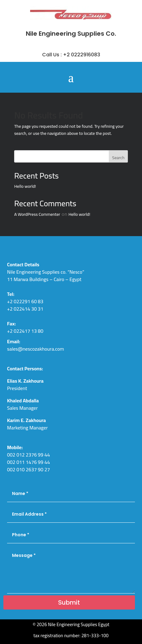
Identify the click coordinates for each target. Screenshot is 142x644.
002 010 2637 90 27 (28, 469)
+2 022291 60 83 (25, 301)
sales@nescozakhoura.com (35, 349)
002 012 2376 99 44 (28, 455)
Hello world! (25, 186)
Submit (69, 602)
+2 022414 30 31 (25, 309)
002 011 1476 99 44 (28, 462)
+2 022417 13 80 (25, 331)
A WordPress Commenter (37, 214)
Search (118, 158)
